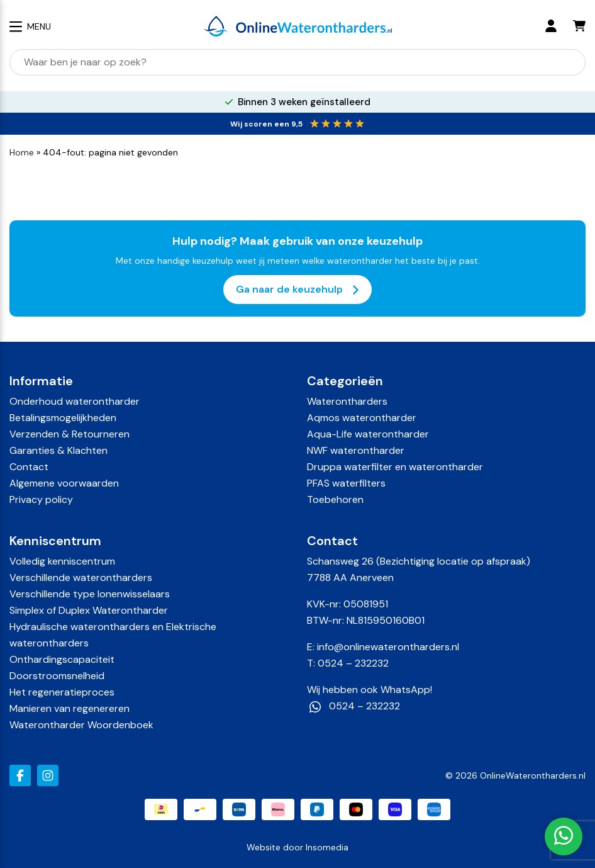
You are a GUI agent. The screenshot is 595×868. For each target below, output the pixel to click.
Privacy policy (41, 499)
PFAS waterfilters (346, 483)
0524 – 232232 (353, 663)
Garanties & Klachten (58, 450)
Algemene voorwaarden (64, 483)
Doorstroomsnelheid (57, 676)
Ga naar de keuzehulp (297, 290)
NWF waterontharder (356, 450)
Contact (29, 467)
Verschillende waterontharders (81, 578)
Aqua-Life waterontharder (368, 434)
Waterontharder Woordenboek (81, 725)
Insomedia (327, 847)
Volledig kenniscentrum (62, 561)
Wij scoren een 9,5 (266, 124)
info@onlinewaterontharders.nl (388, 647)
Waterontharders (347, 401)
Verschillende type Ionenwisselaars (90, 594)
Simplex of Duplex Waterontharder (89, 610)
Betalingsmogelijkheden (63, 418)
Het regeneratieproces (62, 692)
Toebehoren (335, 499)
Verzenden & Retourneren (70, 434)
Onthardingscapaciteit (62, 659)
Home (22, 152)
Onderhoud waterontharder (75, 401)
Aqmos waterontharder (362, 418)
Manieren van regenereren (70, 708)
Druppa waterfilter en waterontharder (395, 467)
